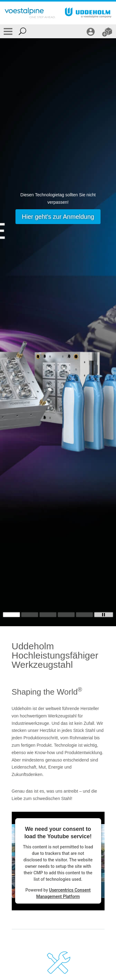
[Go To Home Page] (30, 13)
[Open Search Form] (22, 31)
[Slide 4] (66, 615)
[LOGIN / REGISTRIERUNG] (91, 31)
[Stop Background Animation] (104, 615)
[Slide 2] (30, 615)
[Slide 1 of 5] (58, 332)
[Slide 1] (11, 615)
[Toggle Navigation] (8, 31)
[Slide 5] (84, 615)
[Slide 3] (48, 615)
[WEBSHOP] (108, 31)
